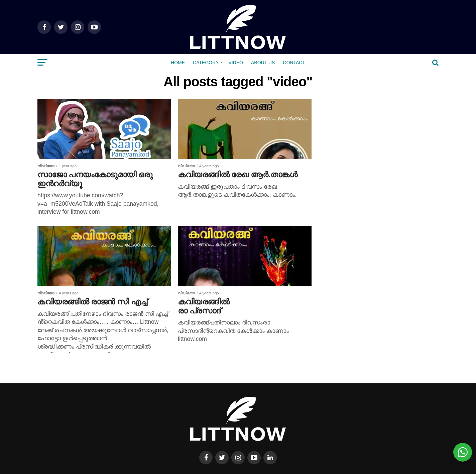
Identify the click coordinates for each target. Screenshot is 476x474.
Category (206, 63)
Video (236, 63)
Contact (294, 63)
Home (178, 63)
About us (263, 63)
